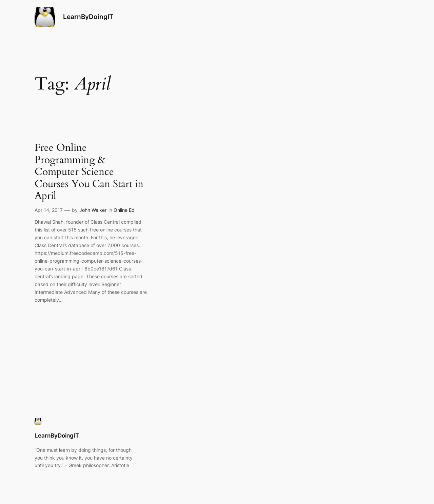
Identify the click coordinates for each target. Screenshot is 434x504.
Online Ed (124, 210)
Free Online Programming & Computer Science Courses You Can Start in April (89, 172)
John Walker (93, 210)
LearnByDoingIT (88, 17)
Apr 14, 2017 (49, 210)
